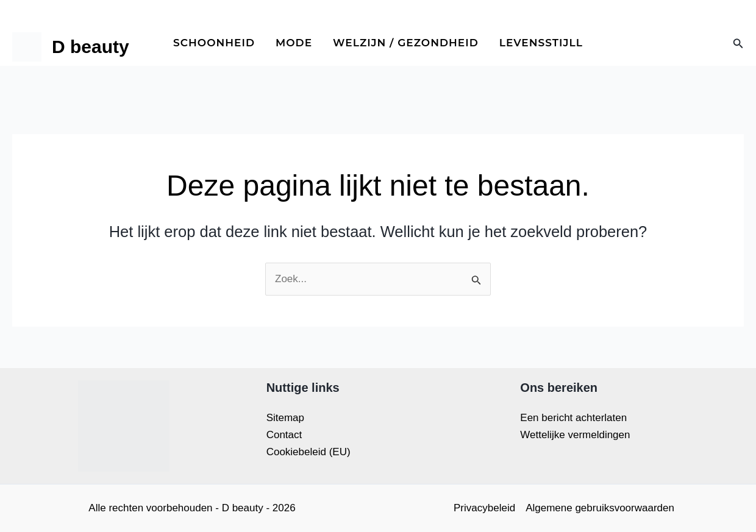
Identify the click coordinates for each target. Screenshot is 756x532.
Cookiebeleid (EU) (308, 452)
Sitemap (285, 418)
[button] (738, 44)
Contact (284, 435)
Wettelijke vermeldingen (575, 435)
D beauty (91, 47)
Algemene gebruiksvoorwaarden (600, 508)
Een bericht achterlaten (573, 418)
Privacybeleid (484, 508)
